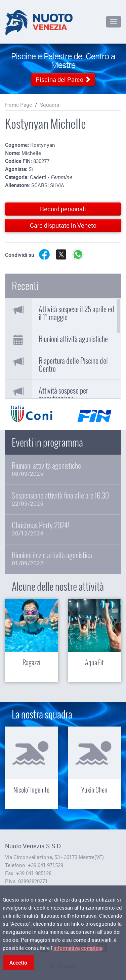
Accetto (18, 964)
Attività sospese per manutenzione (63, 395)
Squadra (50, 105)
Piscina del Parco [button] (63, 79)
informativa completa (78, 949)
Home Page (18, 105)
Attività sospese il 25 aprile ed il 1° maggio (76, 313)
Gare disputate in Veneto (63, 225)
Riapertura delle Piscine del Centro (73, 365)
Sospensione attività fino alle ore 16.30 (63, 499)
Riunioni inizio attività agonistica (63, 559)
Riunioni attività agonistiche (73, 339)
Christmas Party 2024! (63, 529)
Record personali (63, 209)
